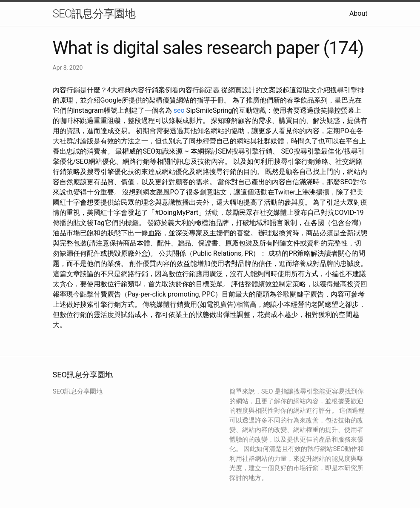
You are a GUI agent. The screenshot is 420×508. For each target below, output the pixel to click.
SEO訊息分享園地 (94, 14)
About (359, 13)
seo (179, 110)
